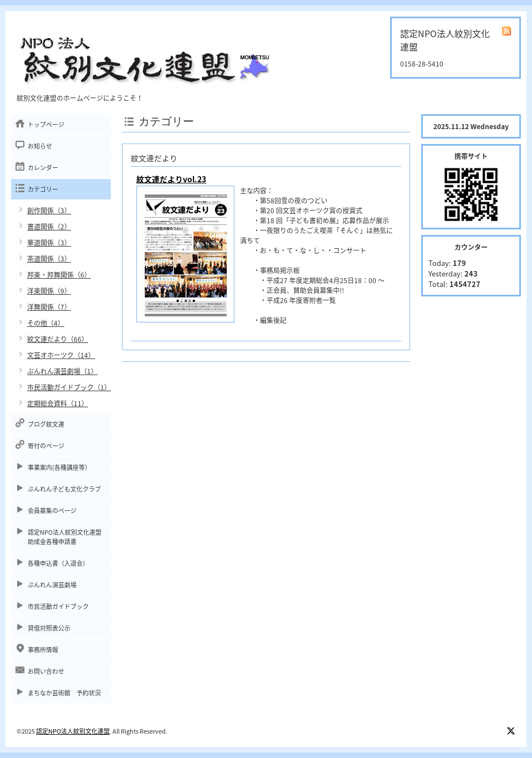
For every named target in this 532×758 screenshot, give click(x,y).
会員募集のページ (52, 511)
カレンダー (43, 168)
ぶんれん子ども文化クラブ (64, 489)
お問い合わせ (46, 671)
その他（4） (46, 323)
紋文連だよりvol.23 (171, 179)
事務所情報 (43, 650)
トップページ (46, 124)
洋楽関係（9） (49, 291)
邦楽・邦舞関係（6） (59, 275)
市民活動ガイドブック (58, 606)
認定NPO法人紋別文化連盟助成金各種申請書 (65, 537)
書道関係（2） (49, 227)
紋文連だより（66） (58, 339)
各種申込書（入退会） (58, 563)
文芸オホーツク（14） (61, 355)
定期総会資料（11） (58, 403)
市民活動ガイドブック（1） (69, 387)
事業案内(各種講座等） (59, 467)
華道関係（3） (49, 243)
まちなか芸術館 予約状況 (64, 693)
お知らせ (40, 146)
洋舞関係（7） (49, 307)
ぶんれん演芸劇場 (52, 585)
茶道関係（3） (49, 259)
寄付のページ (46, 446)
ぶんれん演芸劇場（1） (62, 371)
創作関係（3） (49, 211)
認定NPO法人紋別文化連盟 (73, 731)
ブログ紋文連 (46, 424)
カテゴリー (43, 189)
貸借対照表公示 (49, 628)
